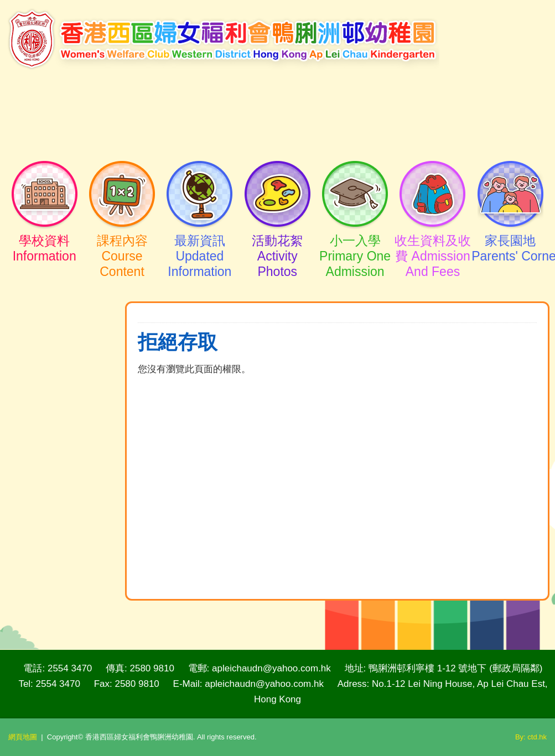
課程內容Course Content (122, 246)
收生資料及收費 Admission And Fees (433, 246)
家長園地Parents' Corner (510, 238)
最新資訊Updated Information (200, 246)
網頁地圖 (23, 737)
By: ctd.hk (531, 737)
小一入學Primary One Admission (355, 246)
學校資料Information (44, 238)
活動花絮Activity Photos (277, 246)
